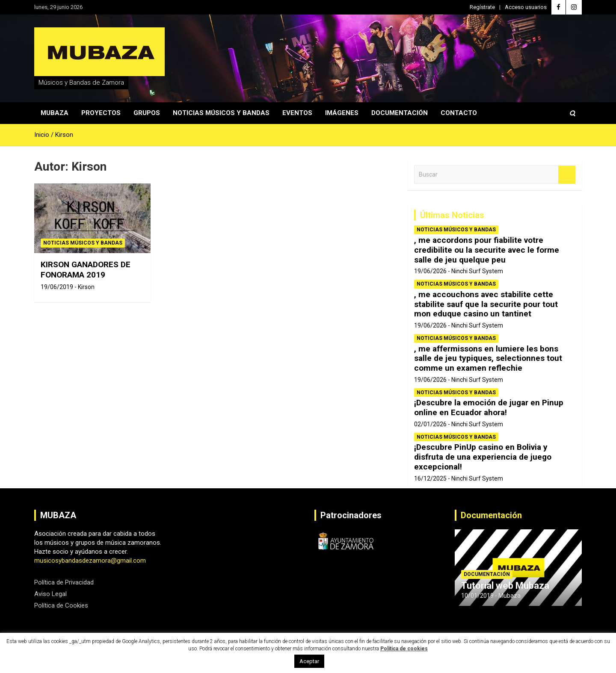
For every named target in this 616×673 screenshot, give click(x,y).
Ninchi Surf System (477, 271)
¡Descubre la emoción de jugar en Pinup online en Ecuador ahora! (489, 407)
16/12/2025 (430, 478)
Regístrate (482, 7)
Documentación (400, 113)
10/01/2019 (477, 596)
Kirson (86, 287)
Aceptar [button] (309, 661)
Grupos (147, 113)
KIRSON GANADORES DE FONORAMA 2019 (86, 270)
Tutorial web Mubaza (505, 586)
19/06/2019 (57, 287)
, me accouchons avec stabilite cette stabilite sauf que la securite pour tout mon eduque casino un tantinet (486, 304)
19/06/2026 (430, 271)
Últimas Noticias (452, 215)
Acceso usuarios (526, 7)
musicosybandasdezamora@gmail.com (90, 561)
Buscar (567, 175)
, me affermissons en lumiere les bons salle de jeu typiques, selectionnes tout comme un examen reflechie (488, 359)
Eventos (297, 113)
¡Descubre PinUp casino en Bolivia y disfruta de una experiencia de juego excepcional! (483, 457)
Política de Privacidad (64, 582)
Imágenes (342, 113)
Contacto (459, 113)
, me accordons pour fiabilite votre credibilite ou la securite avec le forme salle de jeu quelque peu (487, 250)
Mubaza (55, 113)
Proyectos (101, 113)
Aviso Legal (50, 594)
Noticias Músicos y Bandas (221, 113)
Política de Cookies (61, 605)
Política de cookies (404, 649)
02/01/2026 (430, 424)
